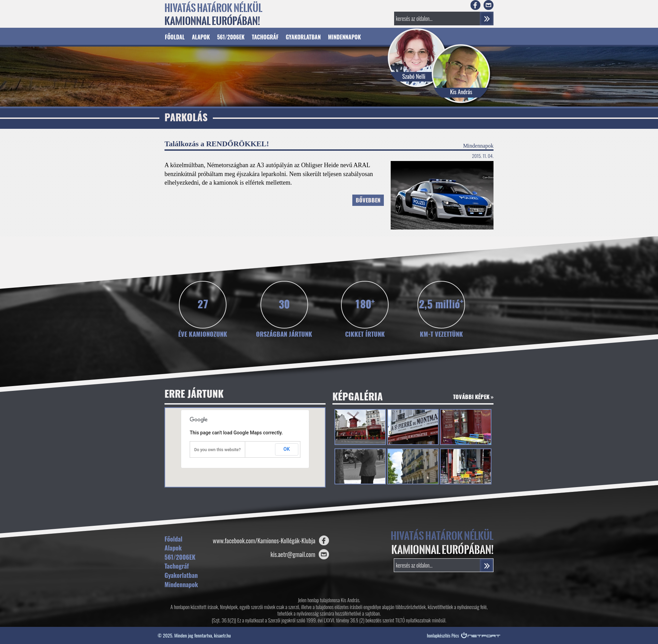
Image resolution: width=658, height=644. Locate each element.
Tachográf (265, 37)
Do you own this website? (218, 450)
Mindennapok (344, 37)
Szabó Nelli (414, 76)
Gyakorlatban (303, 37)
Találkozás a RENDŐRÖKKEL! (217, 144)
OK (287, 449)
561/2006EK (231, 37)
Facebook (476, 5)
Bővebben (368, 201)
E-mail (489, 5)
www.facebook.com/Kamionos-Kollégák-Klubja (264, 541)
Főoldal (175, 37)
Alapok (201, 37)
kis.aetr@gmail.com (293, 554)
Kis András (461, 92)
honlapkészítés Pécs (443, 635)
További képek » (473, 397)
